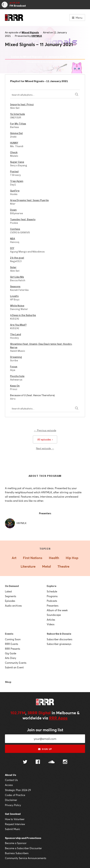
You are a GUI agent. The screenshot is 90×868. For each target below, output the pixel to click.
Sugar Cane (17, 162)
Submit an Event (14, 667)
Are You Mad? (18, 325)
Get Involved (13, 814)
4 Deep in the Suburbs (23, 315)
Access (9, 785)
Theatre (63, 566)
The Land (16, 334)
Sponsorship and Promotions (23, 838)
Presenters (53, 606)
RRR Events (12, 644)
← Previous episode (45, 430)
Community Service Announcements (26, 858)
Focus (14, 367)
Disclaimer (11, 800)
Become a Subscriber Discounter (23, 848)
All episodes (45, 439)
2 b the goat (17, 258)
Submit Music (13, 829)
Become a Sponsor (16, 843)
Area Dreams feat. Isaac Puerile (29, 200)
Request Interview (15, 824)
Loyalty (14, 296)
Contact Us (11, 780)
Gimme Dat (16, 133)
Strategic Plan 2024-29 (18, 790)
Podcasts (52, 601)
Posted (14, 172)
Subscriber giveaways (59, 644)
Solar (13, 267)
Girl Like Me (17, 277)
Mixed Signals (30, 33)
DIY (12, 248)
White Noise (17, 306)
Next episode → (45, 448)
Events (9, 634)
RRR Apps (58, 718)
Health (54, 558)
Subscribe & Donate (59, 634)
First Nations (33, 558)
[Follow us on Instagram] (65, 762)
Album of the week (57, 610)
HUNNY (14, 143)
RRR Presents (13, 649)
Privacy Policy (13, 805)
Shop (8, 682)
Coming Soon (13, 639)
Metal (46, 566)
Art (14, 558)
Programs (52, 596)
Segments (11, 596)
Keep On (15, 386)
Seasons (15, 287)
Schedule (52, 591)
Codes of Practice (15, 795)
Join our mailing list (45, 730)
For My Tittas (18, 124)
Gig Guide (11, 653)
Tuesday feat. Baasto (23, 219)
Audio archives (13, 606)
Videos (51, 624)
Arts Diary (11, 658)
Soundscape (54, 615)
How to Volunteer (15, 819)
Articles (51, 620)
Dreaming (16, 357)
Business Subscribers (17, 853)
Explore (52, 586)
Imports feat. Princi (22, 105)
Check (14, 152)
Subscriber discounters (60, 639)
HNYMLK (37, 36)
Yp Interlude (18, 114)
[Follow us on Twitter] (25, 762)
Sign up (45, 749)
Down (13, 210)
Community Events (16, 663)
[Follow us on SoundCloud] (51, 762)
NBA (13, 239)
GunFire (15, 191)
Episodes (10, 601)
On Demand (12, 586)
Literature (28, 566)
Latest (8, 591)
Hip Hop (72, 558)
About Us (11, 775)
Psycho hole (17, 376)
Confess (15, 229)
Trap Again (17, 181)
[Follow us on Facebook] (38, 762)
